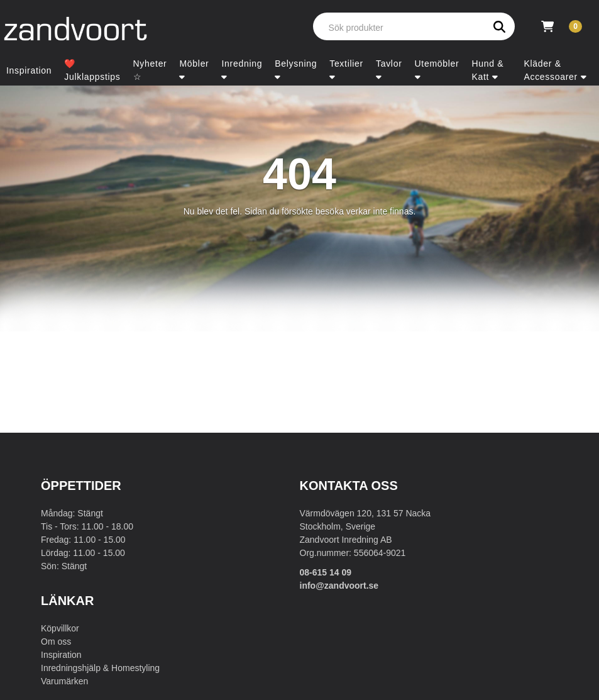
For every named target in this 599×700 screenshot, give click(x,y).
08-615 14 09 (326, 572)
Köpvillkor (60, 628)
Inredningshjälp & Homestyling (100, 668)
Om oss (56, 642)
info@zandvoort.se (339, 586)
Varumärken (64, 681)
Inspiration (61, 655)
